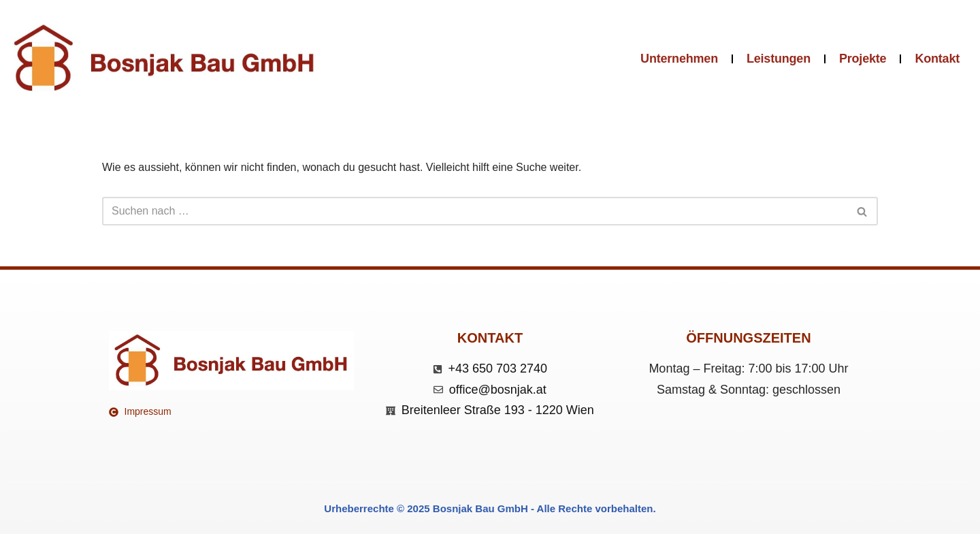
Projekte (863, 59)
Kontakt (937, 59)
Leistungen (779, 59)
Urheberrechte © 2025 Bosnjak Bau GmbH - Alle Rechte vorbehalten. (490, 508)
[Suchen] (475, 211)
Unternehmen (679, 59)
